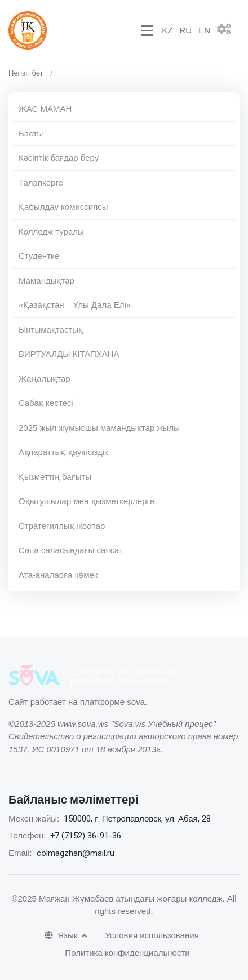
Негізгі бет (26, 73)
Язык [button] (62, 935)
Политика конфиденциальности (127, 953)
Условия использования (152, 935)
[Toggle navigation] (147, 31)
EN (204, 30)
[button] (228, 30)
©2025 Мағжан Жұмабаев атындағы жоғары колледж (117, 899)
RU (185, 30)
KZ (167, 30)
